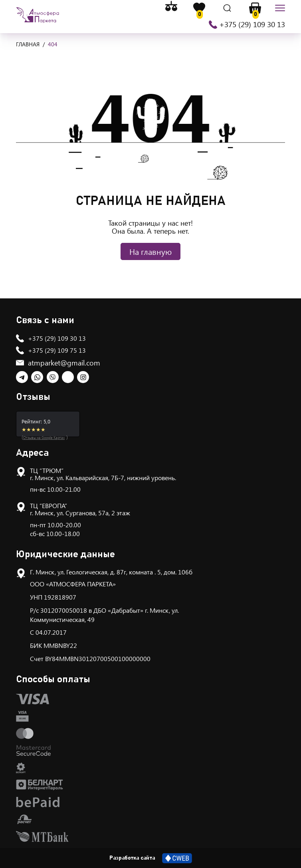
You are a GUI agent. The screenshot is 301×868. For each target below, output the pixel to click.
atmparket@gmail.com (64, 363)
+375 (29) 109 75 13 (57, 350)
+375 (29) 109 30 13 (252, 24)
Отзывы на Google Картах (44, 437)
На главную (150, 251)
